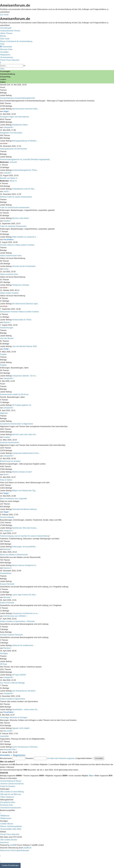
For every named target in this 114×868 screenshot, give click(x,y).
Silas (91, 776)
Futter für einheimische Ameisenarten (15, 208)
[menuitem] (10, 31)
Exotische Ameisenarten (10, 443)
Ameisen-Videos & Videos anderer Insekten (17, 245)
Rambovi (7, 648)
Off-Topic (4, 664)
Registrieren (19, 755)
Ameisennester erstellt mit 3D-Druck (14, 394)
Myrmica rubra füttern (21, 218)
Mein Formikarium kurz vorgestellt (13, 499)
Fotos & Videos (6, 480)
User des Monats (7, 338)
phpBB (13, 845)
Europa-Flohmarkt (7, 584)
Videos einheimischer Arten (11, 256)
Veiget (6, 111)
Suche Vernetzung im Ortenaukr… (26, 747)
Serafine (7, 221)
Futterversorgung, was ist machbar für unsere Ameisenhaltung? (25, 536)
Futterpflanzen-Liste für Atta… (24, 189)
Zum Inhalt (4, 15)
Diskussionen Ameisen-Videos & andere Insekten (19, 312)
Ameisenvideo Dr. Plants (22, 320)
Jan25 (6, 192)
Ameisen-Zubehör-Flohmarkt (11, 635)
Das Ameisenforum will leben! (24, 691)
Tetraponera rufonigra (21, 285)
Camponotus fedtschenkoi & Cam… (26, 453)
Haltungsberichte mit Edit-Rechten (14, 149)
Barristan (7, 549)
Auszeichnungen (7, 328)
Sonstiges (4, 653)
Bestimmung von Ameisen (10, 461)
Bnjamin (7, 322)
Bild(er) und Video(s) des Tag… (25, 491)
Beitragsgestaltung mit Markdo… (25, 141)
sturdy (6, 269)
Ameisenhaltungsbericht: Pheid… (25, 170)
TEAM (6, 349)
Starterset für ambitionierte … (24, 645)
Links (2, 69)
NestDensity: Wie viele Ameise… (25, 528)
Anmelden (5, 755)
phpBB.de (27, 848)
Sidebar (3, 832)
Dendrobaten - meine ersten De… (25, 710)
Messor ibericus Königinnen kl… (25, 565)
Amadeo (7, 437)
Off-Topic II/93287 (19, 675)
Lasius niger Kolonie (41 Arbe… (25, 595)
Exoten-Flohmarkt (7, 603)
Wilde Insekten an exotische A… (25, 237)
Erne (5, 143)
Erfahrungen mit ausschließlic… (25, 547)
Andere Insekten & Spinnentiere (13, 699)
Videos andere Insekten (9, 293)
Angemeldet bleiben (85, 758)
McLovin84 (8, 731)
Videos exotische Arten (9, 274)
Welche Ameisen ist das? (22, 472)
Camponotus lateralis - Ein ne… (25, 376)
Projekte (3, 354)
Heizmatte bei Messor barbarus (24, 509)
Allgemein (4, 413)
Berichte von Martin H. (9, 178)
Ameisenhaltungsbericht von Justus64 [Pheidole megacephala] (25, 159)
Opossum (7, 568)
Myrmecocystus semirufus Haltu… (26, 109)
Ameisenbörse (6, 573)
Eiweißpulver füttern (20, 125)
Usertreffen (4, 736)
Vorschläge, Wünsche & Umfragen (14, 718)
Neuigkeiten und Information (11, 133)
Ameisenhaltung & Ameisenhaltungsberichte (17, 98)
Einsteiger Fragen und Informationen (14, 117)
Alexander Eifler (10, 750)
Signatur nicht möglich (21, 728)
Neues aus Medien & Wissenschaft (14, 555)
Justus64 (13, 162)
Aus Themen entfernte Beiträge (12, 683)
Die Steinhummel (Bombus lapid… (26, 304)
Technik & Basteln (7, 517)
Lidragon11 (8, 531)
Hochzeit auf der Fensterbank (24, 266)
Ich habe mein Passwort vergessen (61, 758)
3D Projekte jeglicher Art (22, 405)
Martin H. (13, 181)
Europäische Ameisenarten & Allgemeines (17, 424)
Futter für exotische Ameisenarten (13, 226)
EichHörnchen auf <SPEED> (15, 616)
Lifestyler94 (8, 127)
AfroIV (6, 475)
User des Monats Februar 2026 (24, 346)
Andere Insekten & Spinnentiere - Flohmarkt (17, 621)
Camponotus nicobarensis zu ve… (26, 613)
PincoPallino (8, 240)
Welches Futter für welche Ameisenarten (16, 197)
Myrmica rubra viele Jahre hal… (25, 435)
